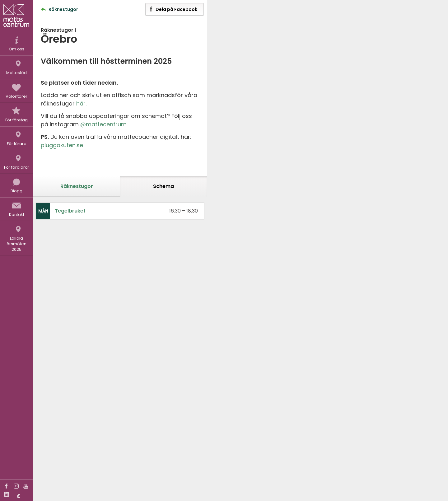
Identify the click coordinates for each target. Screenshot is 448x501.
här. (81, 103)
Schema (163, 186)
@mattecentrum (103, 124)
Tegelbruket (70, 211)
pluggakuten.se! (63, 145)
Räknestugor (77, 186)
